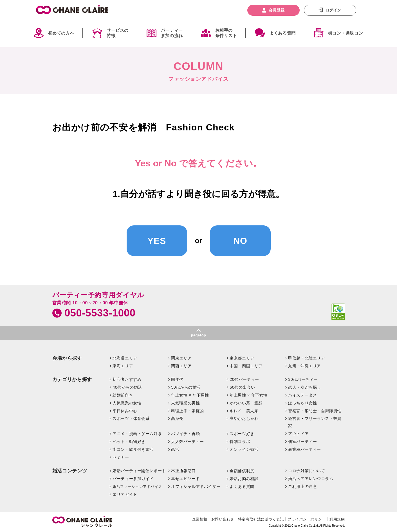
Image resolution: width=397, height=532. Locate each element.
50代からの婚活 (186, 387)
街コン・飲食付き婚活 (133, 449)
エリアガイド (125, 494)
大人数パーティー (188, 442)
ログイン (333, 10)
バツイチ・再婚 (185, 434)
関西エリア (181, 366)
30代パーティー (303, 379)
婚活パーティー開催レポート (139, 471)
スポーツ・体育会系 (131, 418)
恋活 (175, 449)
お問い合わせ (223, 519)
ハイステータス (302, 395)
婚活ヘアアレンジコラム (311, 479)
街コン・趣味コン (346, 33)
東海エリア (123, 366)
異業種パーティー (305, 449)
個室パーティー (302, 442)
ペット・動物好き (129, 442)
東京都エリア (242, 358)
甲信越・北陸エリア (307, 358)
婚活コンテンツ (70, 471)
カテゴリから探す (72, 380)
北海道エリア (125, 358)
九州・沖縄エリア (305, 366)
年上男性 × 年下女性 (249, 395)
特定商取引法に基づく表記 (261, 519)
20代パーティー (244, 379)
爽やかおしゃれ (244, 418)
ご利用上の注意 (302, 486)
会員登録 (277, 10)
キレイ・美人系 (244, 411)
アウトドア (298, 434)
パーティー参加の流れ (172, 33)
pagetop (198, 335)
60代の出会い (242, 387)
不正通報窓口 (183, 471)
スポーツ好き (242, 434)
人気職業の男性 (185, 403)
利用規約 (337, 519)
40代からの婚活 (127, 387)
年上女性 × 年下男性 (190, 395)
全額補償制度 (242, 471)
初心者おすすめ (127, 379)
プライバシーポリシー (307, 519)
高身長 (177, 418)
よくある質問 (282, 33)
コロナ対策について (307, 471)
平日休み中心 (125, 411)
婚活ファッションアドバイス (137, 487)
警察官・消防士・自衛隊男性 (315, 411)
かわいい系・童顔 (246, 403)
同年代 (177, 379)
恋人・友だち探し (305, 387)
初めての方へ (61, 33)
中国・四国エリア (246, 366)
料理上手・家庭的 (188, 411)
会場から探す (67, 358)
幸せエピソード (185, 479)
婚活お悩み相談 (244, 479)
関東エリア (181, 358)
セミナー (121, 457)
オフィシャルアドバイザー (196, 486)
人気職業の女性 (127, 403)
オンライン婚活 (244, 449)
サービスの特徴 (118, 33)
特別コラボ (240, 442)
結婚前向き (123, 395)
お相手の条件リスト (226, 33)
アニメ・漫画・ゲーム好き (137, 434)
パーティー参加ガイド (133, 479)
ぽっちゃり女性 (302, 403)
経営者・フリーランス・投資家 (315, 422)
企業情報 (200, 519)
